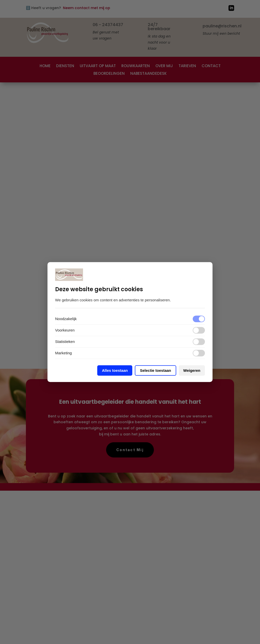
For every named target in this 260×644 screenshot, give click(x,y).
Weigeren (192, 370)
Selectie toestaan (156, 370)
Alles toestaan (115, 370)
